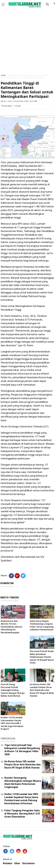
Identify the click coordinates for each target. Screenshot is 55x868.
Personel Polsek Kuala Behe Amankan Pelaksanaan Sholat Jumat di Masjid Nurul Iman (42, 657)
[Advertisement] (27, 43)
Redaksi (8, 863)
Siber (17, 863)
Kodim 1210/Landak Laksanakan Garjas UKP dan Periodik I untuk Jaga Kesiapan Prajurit (12, 723)
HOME (3, 75)
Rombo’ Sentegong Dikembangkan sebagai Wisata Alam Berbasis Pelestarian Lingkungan (23, 782)
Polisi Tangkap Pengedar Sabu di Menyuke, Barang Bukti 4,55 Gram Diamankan (22, 814)
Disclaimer (29, 863)
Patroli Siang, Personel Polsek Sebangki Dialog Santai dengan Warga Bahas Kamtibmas (13, 690)
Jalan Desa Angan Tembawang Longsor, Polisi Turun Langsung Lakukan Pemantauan (42, 625)
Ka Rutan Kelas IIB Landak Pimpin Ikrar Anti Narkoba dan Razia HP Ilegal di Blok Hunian (42, 690)
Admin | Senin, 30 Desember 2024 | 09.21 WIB (19, 101)
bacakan (7, 106)
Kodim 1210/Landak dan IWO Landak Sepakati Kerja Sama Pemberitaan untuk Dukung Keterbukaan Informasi (21, 799)
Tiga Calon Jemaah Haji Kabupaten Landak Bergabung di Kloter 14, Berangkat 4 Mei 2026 (22, 750)
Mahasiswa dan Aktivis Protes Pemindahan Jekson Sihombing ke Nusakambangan (11, 627)
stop (18, 106)
